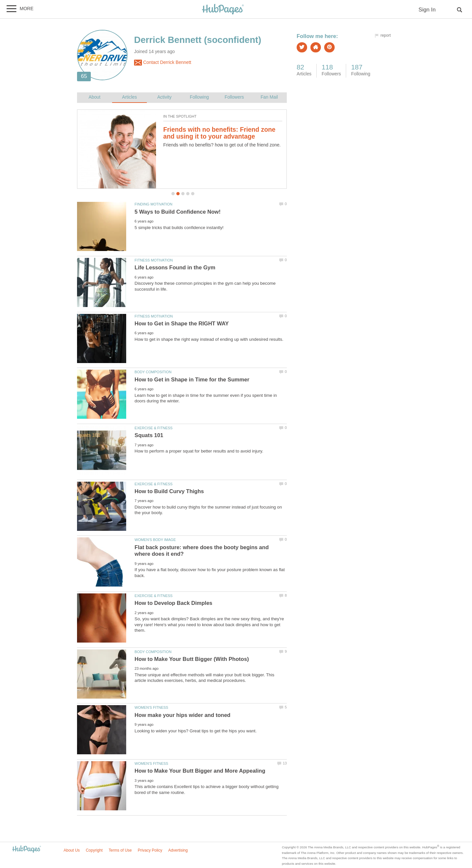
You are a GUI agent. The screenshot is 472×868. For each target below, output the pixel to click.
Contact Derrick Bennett (163, 63)
